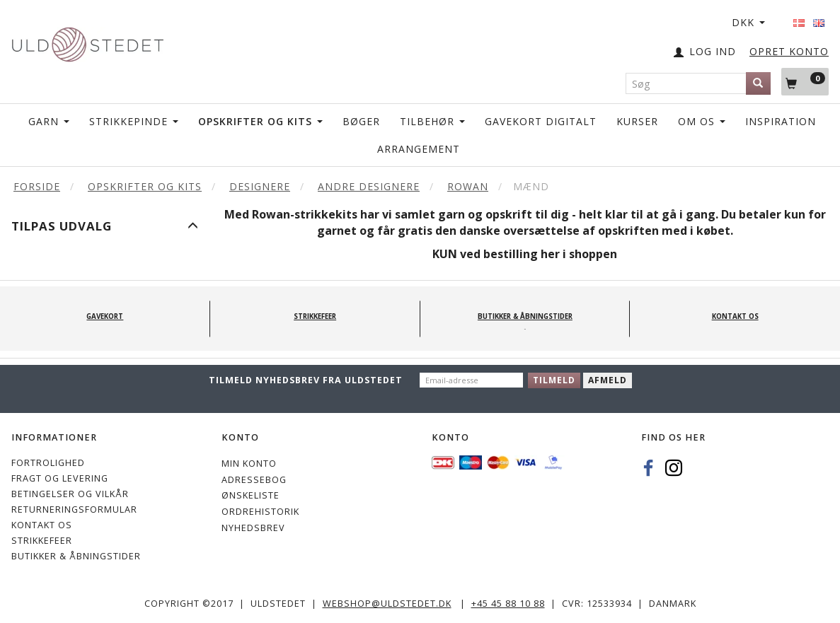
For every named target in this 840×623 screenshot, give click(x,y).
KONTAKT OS (42, 525)
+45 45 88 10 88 (508, 604)
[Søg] (758, 83)
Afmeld (608, 380)
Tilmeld (554, 380)
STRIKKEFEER (42, 541)
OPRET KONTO (789, 51)
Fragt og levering (60, 478)
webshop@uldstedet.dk (387, 604)
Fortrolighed (48, 463)
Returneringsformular (74, 510)
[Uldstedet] (87, 41)
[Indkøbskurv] (805, 81)
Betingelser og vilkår (70, 494)
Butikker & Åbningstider (76, 556)
